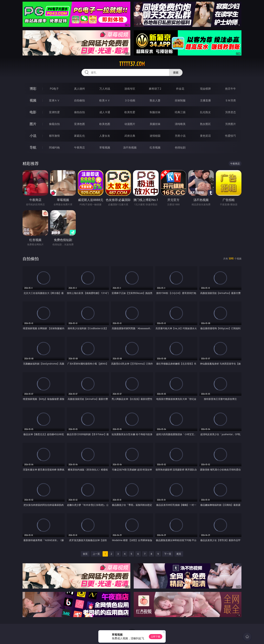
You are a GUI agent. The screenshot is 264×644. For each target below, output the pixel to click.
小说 (33, 136)
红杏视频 (155, 147)
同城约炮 (54, 147)
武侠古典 (130, 136)
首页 (85, 554)
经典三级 (180, 112)
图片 (33, 124)
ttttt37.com (132, 64)
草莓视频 (105, 147)
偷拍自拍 (79, 112)
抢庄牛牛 (230, 89)
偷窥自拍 (54, 124)
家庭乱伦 (79, 136)
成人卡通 (105, 112)
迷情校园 (155, 136)
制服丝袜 (155, 112)
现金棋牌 (205, 89)
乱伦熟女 (205, 112)
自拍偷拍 (79, 100)
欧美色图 (105, 124)
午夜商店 (79, 147)
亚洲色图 (79, 124)
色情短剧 (180, 147)
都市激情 (54, 136)
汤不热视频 (130, 147)
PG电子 (54, 89)
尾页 (179, 554)
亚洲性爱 (54, 112)
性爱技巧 (230, 136)
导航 (33, 147)
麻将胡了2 (155, 89)
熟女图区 (205, 124)
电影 (33, 112)
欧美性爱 (130, 112)
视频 (33, 100)
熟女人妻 (155, 100)
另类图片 (230, 124)
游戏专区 (130, 89)
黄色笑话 (205, 136)
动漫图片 (130, 124)
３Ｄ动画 (130, 100)
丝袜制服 (180, 100)
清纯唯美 (180, 124)
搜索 (176, 72)
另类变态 (230, 112)
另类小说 (180, 136)
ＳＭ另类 (230, 100)
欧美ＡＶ (105, 100)
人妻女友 (105, 136)
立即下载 (156, 637)
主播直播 (205, 100)
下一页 (168, 554)
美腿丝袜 (155, 124)
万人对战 (105, 89)
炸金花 (180, 89)
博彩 (33, 89)
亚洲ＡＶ (54, 100)
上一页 (96, 554)
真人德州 (79, 89)
